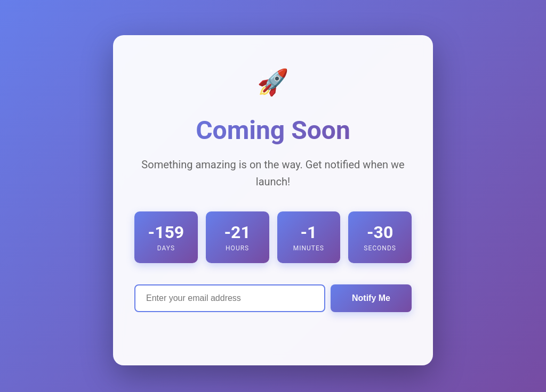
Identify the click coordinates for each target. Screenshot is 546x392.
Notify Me (371, 298)
